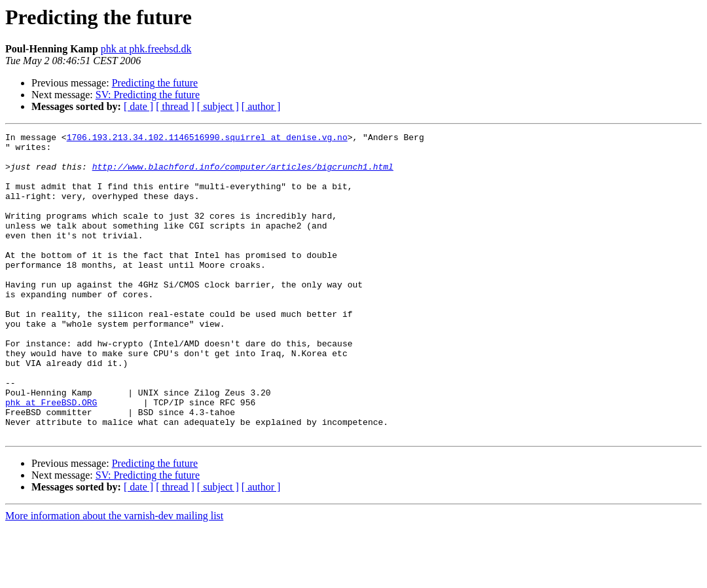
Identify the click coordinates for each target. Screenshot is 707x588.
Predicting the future (155, 83)
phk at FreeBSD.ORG (51, 457)
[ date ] (138, 106)
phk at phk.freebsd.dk (146, 49)
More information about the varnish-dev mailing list (114, 577)
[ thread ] (175, 106)
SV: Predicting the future (148, 95)
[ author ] (261, 106)
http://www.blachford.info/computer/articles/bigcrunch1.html (243, 174)
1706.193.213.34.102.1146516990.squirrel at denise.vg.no (207, 139)
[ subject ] (218, 106)
